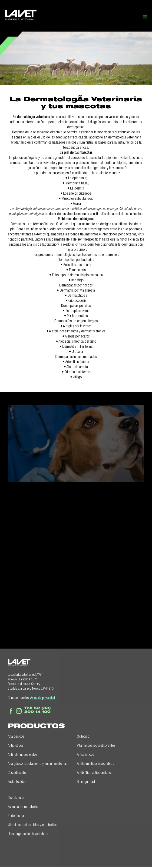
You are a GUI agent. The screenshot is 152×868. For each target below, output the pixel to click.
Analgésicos (16, 736)
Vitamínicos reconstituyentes (96, 745)
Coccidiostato (17, 772)
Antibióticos (15, 745)
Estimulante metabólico (23, 806)
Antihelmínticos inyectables (95, 763)
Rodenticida (16, 815)
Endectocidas (17, 781)
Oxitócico (83, 736)
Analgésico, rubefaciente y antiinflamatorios (37, 763)
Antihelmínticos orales (22, 754)
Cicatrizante (16, 797)
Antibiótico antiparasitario (94, 772)
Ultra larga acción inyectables (28, 833)
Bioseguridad (86, 781)
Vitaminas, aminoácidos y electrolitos (32, 824)
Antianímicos (85, 754)
